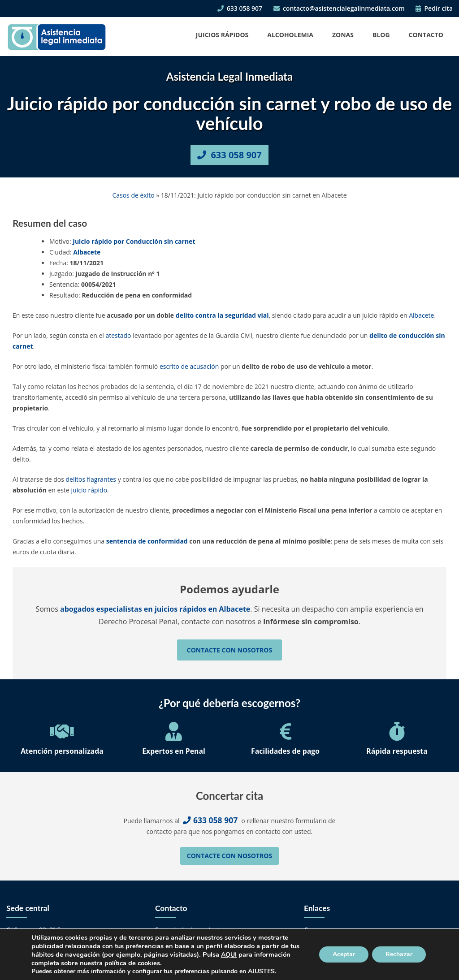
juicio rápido (89, 490)
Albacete (87, 252)
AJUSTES (261, 971)
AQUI (229, 955)
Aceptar (344, 954)
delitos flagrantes (91, 479)
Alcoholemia (290, 35)
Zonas (343, 35)
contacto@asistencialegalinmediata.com (339, 8)
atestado (118, 335)
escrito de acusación (189, 366)
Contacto (426, 35)
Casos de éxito (133, 195)
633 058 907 (240, 8)
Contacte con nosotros (229, 650)
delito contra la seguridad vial (222, 315)
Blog (381, 35)
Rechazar (399, 954)
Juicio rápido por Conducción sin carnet (134, 241)
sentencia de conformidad (147, 541)
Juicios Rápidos (222, 35)
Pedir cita (434, 8)
